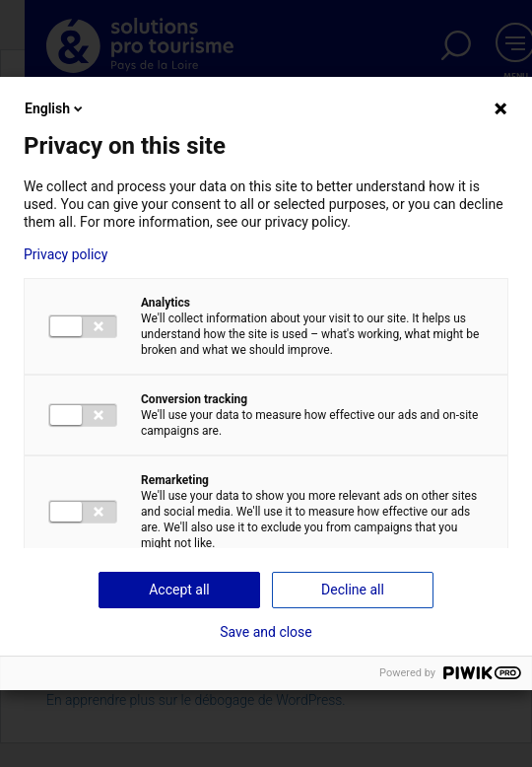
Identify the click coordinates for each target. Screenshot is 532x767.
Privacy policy (66, 254)
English (55, 108)
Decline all (353, 590)
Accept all (179, 590)
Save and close (266, 632)
